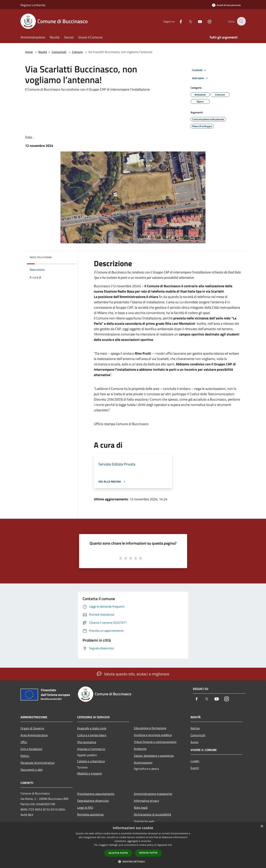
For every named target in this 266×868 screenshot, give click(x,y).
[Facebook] (178, 21)
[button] (133, 861)
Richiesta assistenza (90, 814)
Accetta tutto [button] (118, 853)
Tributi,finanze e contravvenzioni (155, 742)
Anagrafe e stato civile (92, 728)
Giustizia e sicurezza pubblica (153, 735)
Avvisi (194, 742)
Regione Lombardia (33, 5)
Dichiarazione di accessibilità (152, 814)
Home (29, 52)
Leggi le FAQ (85, 807)
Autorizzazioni (143, 762)
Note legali (141, 807)
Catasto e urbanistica (91, 761)
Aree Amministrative (34, 735)
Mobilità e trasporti (90, 773)
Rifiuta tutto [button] (148, 853)
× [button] (262, 826)
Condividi (200, 70)
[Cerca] (241, 21)
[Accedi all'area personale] (226, 5)
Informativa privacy (147, 801)
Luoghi (195, 761)
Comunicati (59, 52)
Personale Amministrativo (37, 763)
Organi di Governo (32, 728)
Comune (77, 52)
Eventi (195, 768)
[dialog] (133, 845)
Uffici (24, 742)
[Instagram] (207, 21)
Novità (43, 52)
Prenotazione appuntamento (96, 794)
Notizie (195, 728)
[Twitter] (188, 21)
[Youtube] (197, 21)
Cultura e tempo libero (92, 735)
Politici (25, 756)
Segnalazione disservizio (93, 801)
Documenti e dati (32, 770)
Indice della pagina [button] (41, 257)
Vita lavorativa (87, 742)
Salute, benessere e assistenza (154, 756)
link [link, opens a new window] (170, 845)
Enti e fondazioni (31, 749)
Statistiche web (144, 821)
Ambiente (140, 749)
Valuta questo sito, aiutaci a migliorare (133, 674)
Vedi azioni (201, 78)
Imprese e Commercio (91, 749)
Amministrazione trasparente (153, 794)
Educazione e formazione (150, 728)
